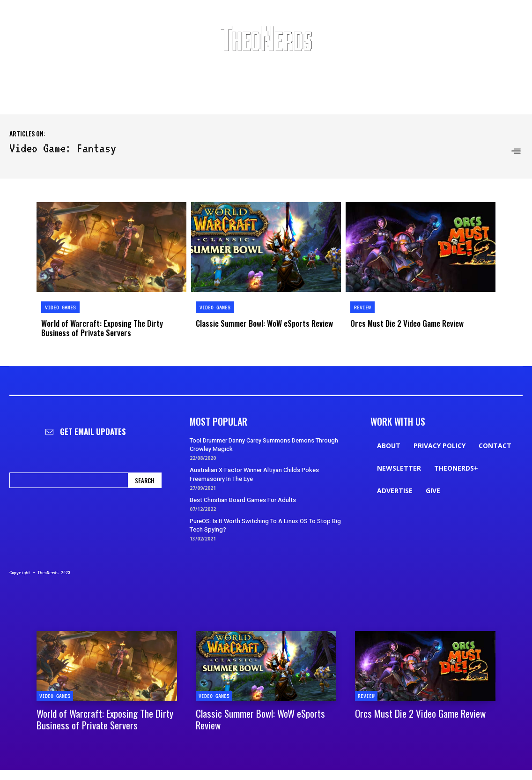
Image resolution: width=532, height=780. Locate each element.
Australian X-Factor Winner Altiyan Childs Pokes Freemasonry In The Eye (254, 474)
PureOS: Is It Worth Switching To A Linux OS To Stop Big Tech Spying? (265, 525)
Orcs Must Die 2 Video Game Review (407, 323)
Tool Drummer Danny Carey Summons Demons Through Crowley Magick (264, 445)
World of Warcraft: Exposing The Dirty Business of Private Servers (102, 328)
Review (362, 307)
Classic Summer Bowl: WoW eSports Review (264, 323)
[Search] (145, 480)
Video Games (60, 307)
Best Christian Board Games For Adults (243, 499)
